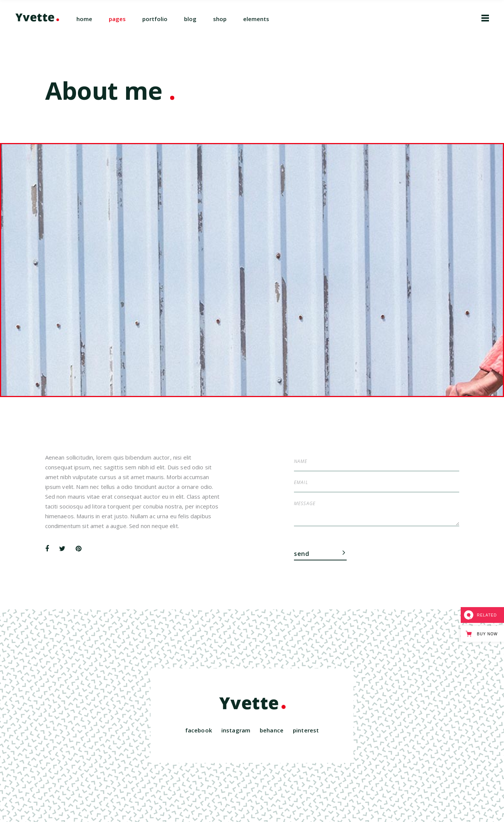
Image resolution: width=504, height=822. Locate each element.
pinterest (306, 730)
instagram (236, 730)
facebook (199, 730)
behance (272, 730)
